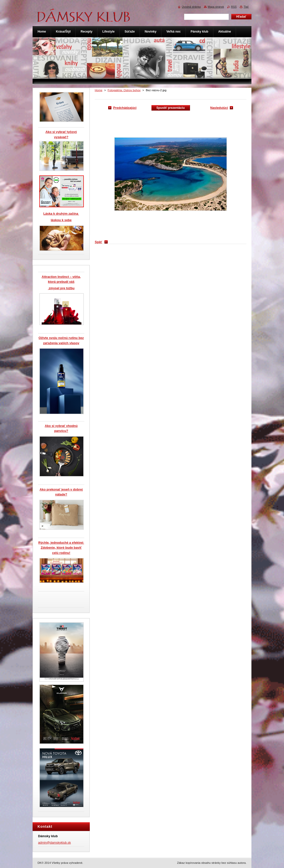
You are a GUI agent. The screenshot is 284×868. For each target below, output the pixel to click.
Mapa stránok (216, 7)
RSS (234, 7)
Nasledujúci (219, 108)
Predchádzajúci (125, 108)
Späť (98, 242)
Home (99, 90)
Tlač (246, 7)
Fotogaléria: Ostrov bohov (124, 90)
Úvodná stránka (191, 7)
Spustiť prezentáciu (171, 108)
